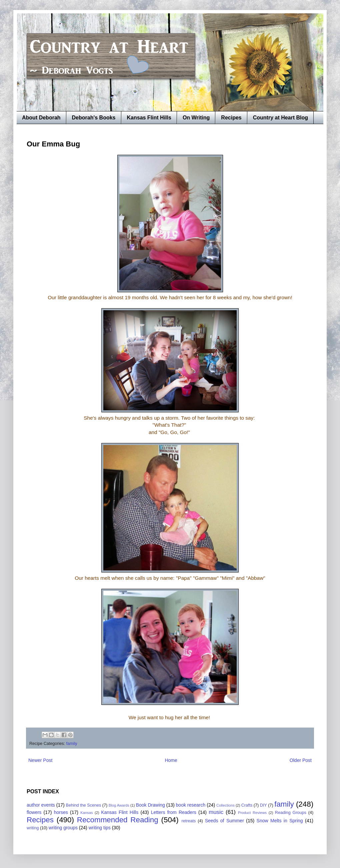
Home (171, 760)
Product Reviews (252, 813)
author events (41, 805)
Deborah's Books (94, 118)
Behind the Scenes (84, 805)
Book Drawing (150, 805)
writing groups (63, 828)
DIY (263, 805)
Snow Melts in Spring (280, 821)
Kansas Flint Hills (149, 118)
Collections (225, 805)
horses (61, 812)
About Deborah (41, 118)
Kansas (86, 813)
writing (33, 828)
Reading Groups (291, 813)
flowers (34, 812)
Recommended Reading (118, 820)
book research (191, 805)
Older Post (301, 760)
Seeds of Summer (224, 821)
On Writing (196, 118)
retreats (189, 821)
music (216, 812)
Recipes (231, 118)
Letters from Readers (174, 812)
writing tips (100, 828)
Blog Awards (119, 805)
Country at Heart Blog (280, 118)
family (72, 744)
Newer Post (40, 760)
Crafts (247, 805)
